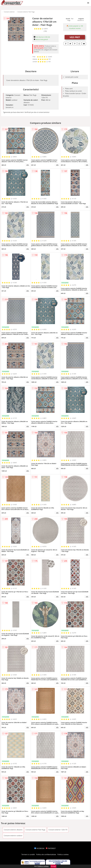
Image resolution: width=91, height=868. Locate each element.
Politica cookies (63, 854)
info (28, 165)
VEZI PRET (75, 37)
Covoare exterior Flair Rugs (26, 12)
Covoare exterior (9, 12)
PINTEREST (51, 848)
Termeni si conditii (28, 854)
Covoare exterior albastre (13, 830)
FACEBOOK (39, 848)
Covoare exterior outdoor (13, 836)
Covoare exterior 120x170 (58, 830)
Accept (53, 866)
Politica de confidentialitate (46, 854)
